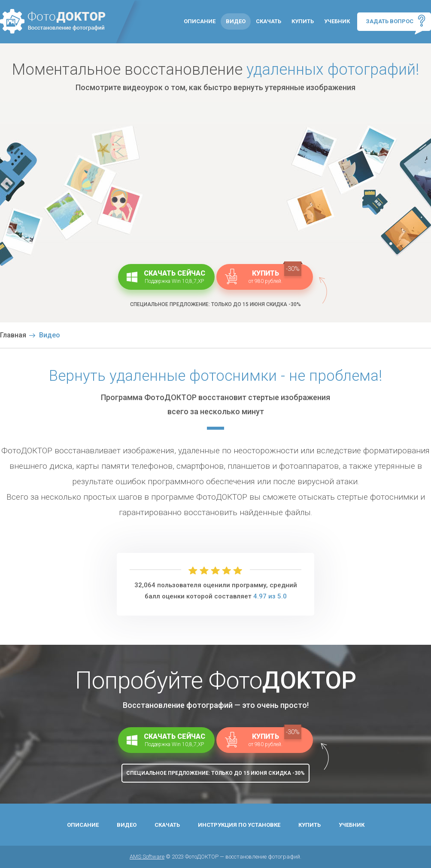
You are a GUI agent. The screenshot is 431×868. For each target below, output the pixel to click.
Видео (236, 21)
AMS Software (147, 857)
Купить (303, 21)
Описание (200, 21)
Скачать (269, 21)
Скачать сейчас (166, 276)
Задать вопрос (396, 21)
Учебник (337, 21)
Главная (13, 335)
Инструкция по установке (239, 825)
